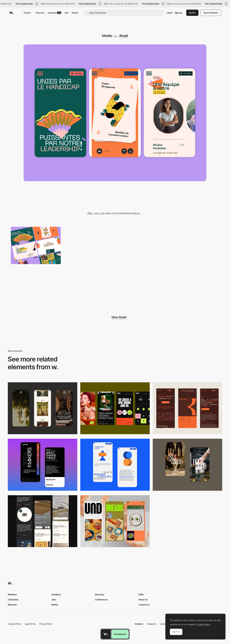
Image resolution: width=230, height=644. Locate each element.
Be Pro (192, 13)
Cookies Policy (15, 624)
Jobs (66, 13)
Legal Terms (30, 624)
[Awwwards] (12, 13)
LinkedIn (164, 624)
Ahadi (124, 36)
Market (75, 13)
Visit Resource (120, 634)
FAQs (141, 594)
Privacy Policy (46, 624)
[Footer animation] (89, 286)
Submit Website (211, 13)
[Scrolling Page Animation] (89, 245)
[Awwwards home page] (106, 634)
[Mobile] (43, 408)
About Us (143, 600)
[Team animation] (36, 286)
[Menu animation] (194, 245)
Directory (40, 13)
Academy (54, 13)
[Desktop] (36, 245)
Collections (13, 600)
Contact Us (144, 605)
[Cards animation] (141, 245)
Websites (12, 594)
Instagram (152, 624)
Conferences (101, 600)
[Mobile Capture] (43, 465)
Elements (12, 605)
